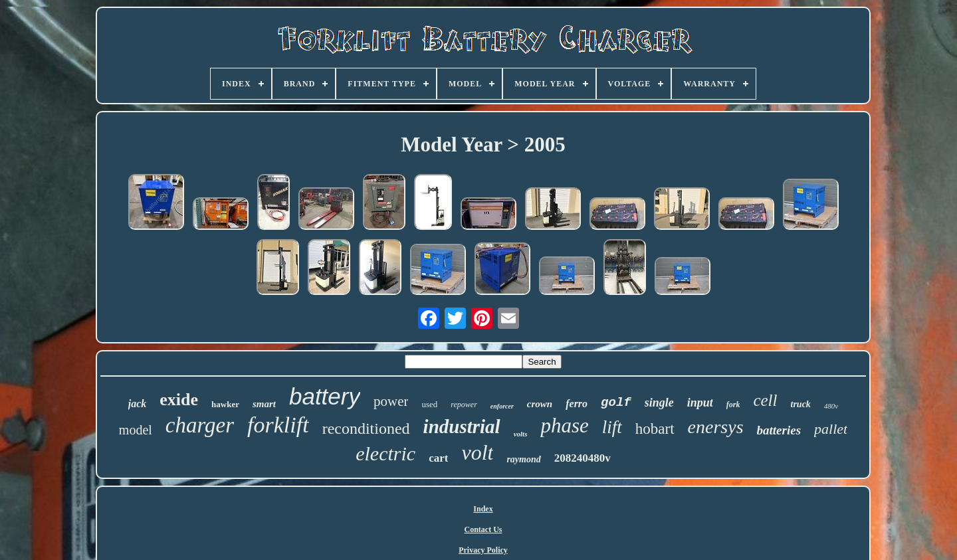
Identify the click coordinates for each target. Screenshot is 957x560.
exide (179, 400)
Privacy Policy (483, 550)
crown (540, 404)
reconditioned (366, 428)
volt (477, 452)
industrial (462, 426)
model (136, 430)
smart (264, 404)
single (659, 403)
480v (831, 406)
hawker (225, 404)
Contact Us (483, 529)
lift (612, 427)
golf (616, 403)
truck (801, 404)
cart (438, 458)
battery (325, 396)
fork (733, 405)
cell (765, 400)
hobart (655, 429)
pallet (831, 429)
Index (483, 509)
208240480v (583, 458)
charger (200, 425)
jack (138, 404)
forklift (278, 425)
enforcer (502, 406)
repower (464, 405)
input (700, 403)
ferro (577, 404)
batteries (779, 430)
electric (385, 453)
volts (521, 434)
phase (564, 425)
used (429, 404)
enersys (716, 427)
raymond (523, 459)
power (391, 401)
